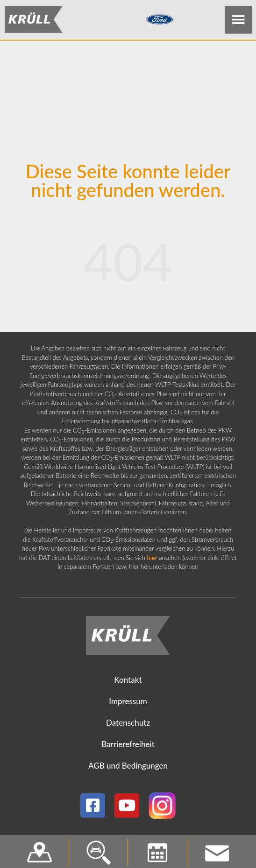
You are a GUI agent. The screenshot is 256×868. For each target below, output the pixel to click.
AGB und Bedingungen (128, 768)
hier (152, 560)
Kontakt (128, 682)
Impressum (128, 703)
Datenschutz (128, 725)
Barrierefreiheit (128, 746)
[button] (238, 20)
